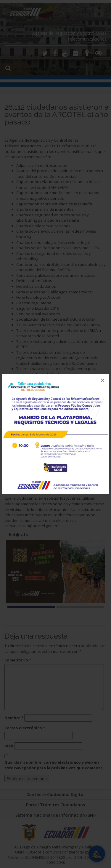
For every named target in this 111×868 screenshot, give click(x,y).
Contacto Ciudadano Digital (55, 794)
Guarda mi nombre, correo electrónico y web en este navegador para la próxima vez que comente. (54, 765)
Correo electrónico (25, 728)
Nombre (14, 718)
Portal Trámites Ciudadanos (55, 805)
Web (9, 746)
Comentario (18, 660)
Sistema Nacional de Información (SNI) (55, 815)
